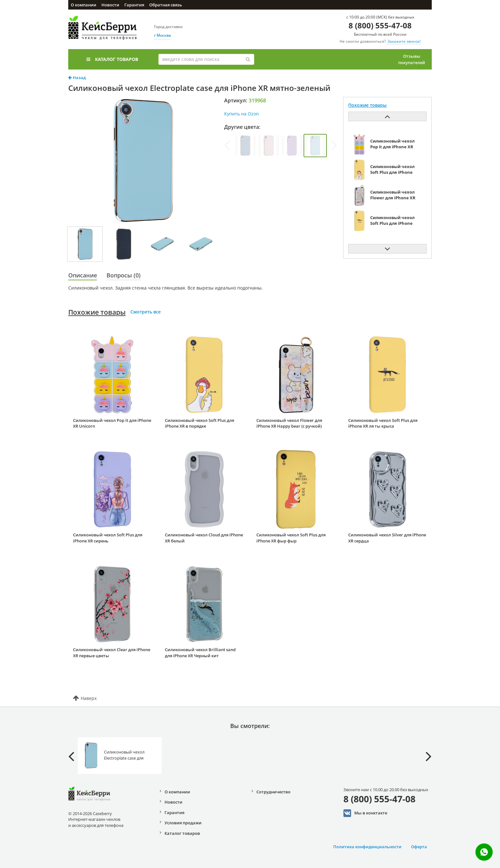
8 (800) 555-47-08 (380, 25)
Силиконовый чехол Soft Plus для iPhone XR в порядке (199, 423)
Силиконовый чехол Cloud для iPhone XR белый (204, 538)
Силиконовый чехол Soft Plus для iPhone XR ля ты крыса (383, 423)
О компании (84, 5)
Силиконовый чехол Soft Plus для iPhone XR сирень (108, 538)
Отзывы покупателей (412, 59)
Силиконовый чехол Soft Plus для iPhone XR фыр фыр (291, 538)
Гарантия (134, 5)
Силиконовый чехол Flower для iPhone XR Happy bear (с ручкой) (289, 423)
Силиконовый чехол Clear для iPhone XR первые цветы (112, 653)
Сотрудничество (273, 792)
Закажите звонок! (404, 41)
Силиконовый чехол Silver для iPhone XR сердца (387, 538)
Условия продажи (183, 823)
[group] (245, 146)
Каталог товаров (112, 59)
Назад (77, 77)
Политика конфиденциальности (367, 847)
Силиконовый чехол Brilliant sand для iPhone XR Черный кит (200, 653)
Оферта (419, 847)
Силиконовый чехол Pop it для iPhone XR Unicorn (112, 423)
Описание (83, 275)
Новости (110, 5)
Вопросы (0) (124, 275)
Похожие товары (97, 312)
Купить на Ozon (242, 114)
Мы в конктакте (365, 813)
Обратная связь (166, 5)
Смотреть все (146, 312)
